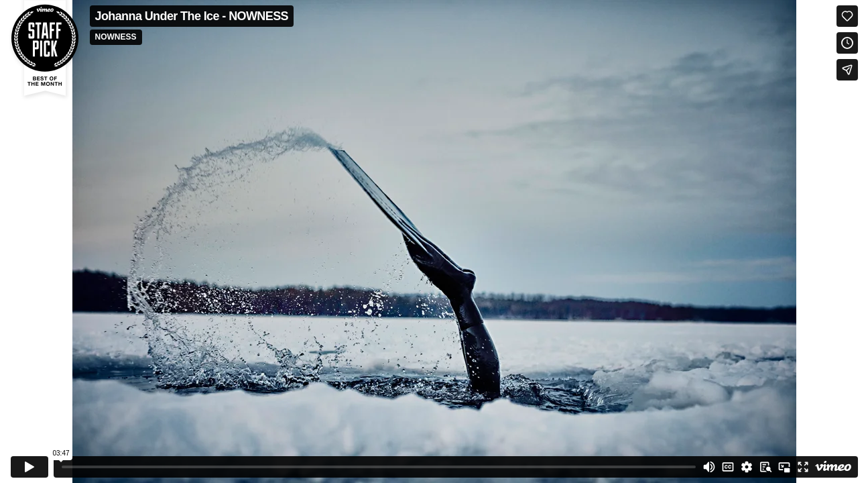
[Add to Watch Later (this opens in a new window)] (847, 43)
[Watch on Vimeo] (833, 467)
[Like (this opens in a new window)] (847, 16)
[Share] (847, 70)
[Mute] (709, 467)
